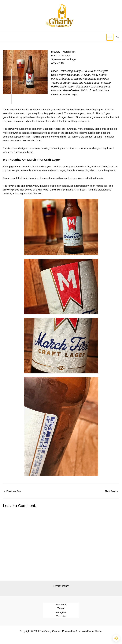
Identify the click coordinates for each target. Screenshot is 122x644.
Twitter (61, 608)
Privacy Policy (61, 586)
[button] (118, 37)
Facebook (61, 604)
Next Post (112, 491)
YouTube (61, 616)
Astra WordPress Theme (89, 631)
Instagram (61, 612)
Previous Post (12, 491)
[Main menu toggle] (110, 37)
